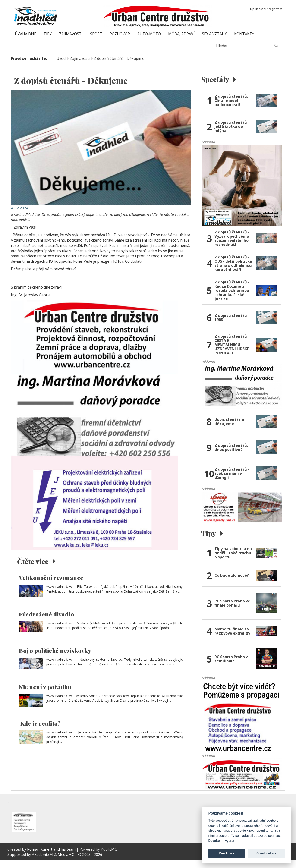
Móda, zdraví (181, 34)
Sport (96, 34)
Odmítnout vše (266, 853)
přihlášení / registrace (266, 9)
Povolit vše (227, 853)
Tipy (48, 34)
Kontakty (244, 34)
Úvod (61, 58)
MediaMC (66, 863)
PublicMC (109, 857)
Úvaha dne (25, 34)
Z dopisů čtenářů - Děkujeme (119, 58)
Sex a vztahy (214, 34)
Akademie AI (43, 863)
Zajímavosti (71, 34)
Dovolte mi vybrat (221, 841)
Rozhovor (120, 34)
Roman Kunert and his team (52, 857)
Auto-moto (149, 34)
